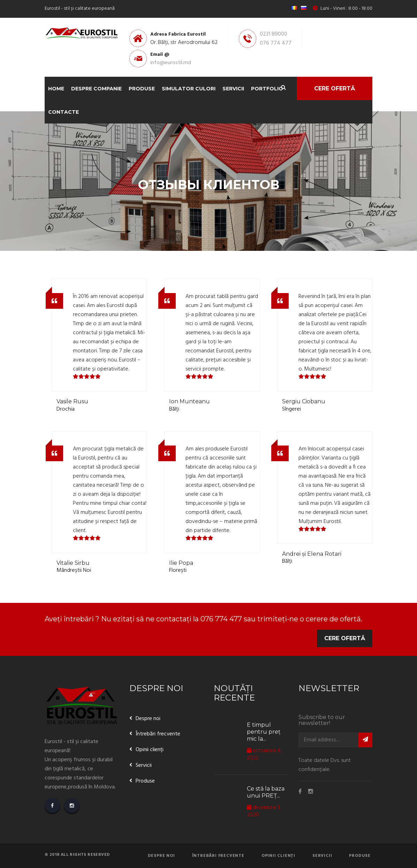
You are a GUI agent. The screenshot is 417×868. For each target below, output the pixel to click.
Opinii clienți (150, 750)
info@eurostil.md (171, 63)
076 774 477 (276, 43)
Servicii (233, 89)
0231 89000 (274, 34)
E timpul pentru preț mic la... (264, 732)
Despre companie (96, 89)
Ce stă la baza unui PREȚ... (266, 792)
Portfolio (267, 89)
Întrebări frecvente (158, 734)
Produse (142, 89)
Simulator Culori (189, 89)
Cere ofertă (335, 88)
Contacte (63, 112)
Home (56, 89)
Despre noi (148, 719)
